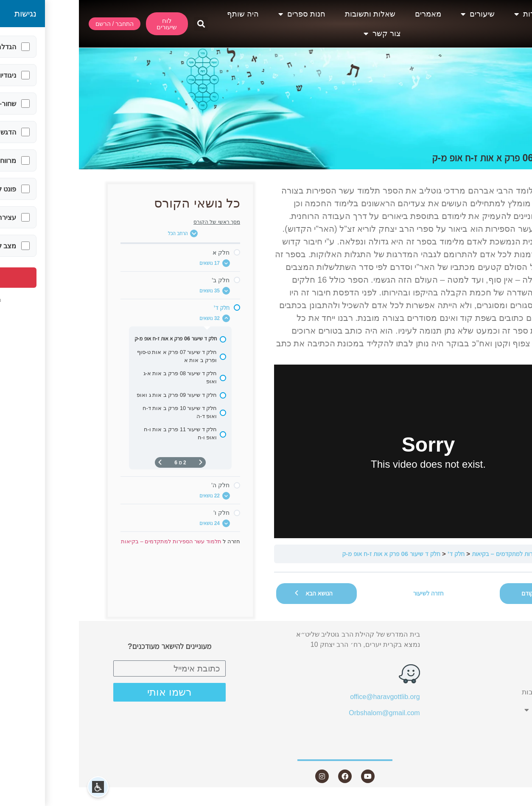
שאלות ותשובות (291, 14)
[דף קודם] (122, 462)
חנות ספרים (223, 14)
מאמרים (349, 14)
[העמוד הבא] (81, 462)
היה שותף (164, 14)
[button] (122, 24)
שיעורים (399, 14)
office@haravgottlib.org (306, 697)
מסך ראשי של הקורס (138, 222)
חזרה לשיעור (350, 593)
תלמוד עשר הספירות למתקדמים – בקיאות (444, 554)
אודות (449, 14)
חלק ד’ (377, 554)
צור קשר (303, 34)
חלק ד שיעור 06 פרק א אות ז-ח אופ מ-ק (312, 554)
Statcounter (515, 801)
